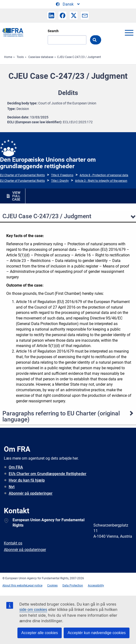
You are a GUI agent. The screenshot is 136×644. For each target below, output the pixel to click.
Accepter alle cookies (40, 633)
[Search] (67, 40)
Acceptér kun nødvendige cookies (97, 633)
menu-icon (129, 33)
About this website (15, 586)
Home (8, 57)
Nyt (12, 487)
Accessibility (96, 586)
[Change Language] (68, 4)
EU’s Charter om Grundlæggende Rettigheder (48, 474)
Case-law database (41, 57)
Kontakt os (13, 543)
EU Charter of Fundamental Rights (22, 175)
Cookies (52, 586)
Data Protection (73, 586)
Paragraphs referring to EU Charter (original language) (61, 416)
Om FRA (16, 467)
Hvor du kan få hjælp (27, 480)
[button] (51, 15)
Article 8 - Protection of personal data (104, 175)
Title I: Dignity (60, 181)
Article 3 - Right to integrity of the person (101, 181)
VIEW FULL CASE (16, 196)
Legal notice (34, 586)
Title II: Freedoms (62, 175)
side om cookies (33, 610)
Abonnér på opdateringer (31, 493)
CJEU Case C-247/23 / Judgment (79, 57)
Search (53, 31)
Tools (20, 57)
